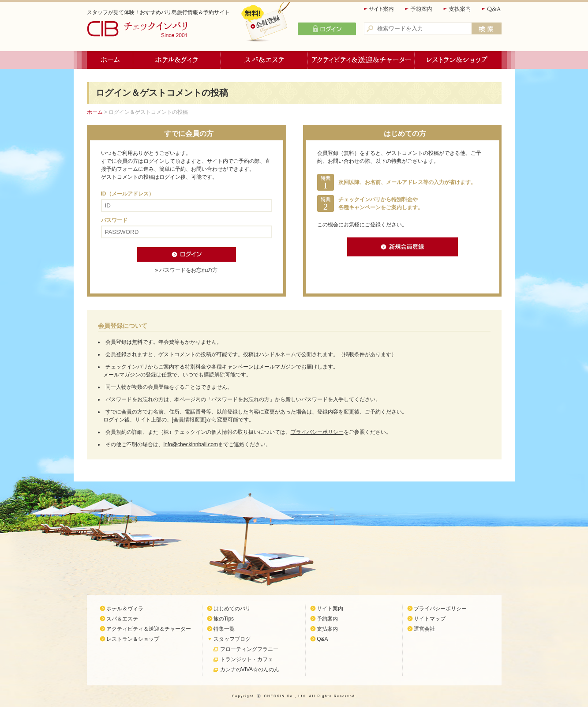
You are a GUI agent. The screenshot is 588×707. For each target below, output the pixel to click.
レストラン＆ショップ (458, 60)
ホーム (110, 60)
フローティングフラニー (249, 649)
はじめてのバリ (232, 609)
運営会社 (424, 629)
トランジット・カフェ (247, 659)
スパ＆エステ (264, 60)
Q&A (492, 9)
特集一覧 (224, 629)
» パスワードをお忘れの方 (186, 270)
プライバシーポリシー (317, 432)
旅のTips (224, 619)
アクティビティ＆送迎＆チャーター (361, 60)
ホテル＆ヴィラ (177, 60)
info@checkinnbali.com (191, 444)
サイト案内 (379, 9)
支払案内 (457, 9)
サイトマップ (430, 619)
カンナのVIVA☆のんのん (250, 669)
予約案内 (419, 9)
